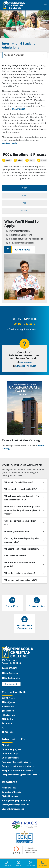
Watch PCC (8, 706)
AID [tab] (24, 203)
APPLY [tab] (25, 188)
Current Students (11, 758)
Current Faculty (10, 754)
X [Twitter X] (4, 728)
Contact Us (11, 684)
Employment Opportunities (16, 805)
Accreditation (9, 788)
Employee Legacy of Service (16, 800)
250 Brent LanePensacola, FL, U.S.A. (12, 662)
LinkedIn (7, 719)
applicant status (28, 329)
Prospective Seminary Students (18, 770)
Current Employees (11, 749)
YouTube (8, 732)
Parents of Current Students (16, 762)
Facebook (8, 711)
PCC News (8, 698)
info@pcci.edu (10, 673)
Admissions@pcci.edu (26, 366)
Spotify (7, 723)
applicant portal (10, 143)
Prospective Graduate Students (18, 766)
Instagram (8, 715)
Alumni (5, 745)
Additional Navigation (14, 55)
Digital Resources (11, 796)
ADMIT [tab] (24, 195)
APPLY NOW (23, 250)
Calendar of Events (11, 792)
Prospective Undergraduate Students (21, 775)
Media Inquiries (11, 678)
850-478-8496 (18, 109)
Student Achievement (13, 809)
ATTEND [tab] (25, 211)
